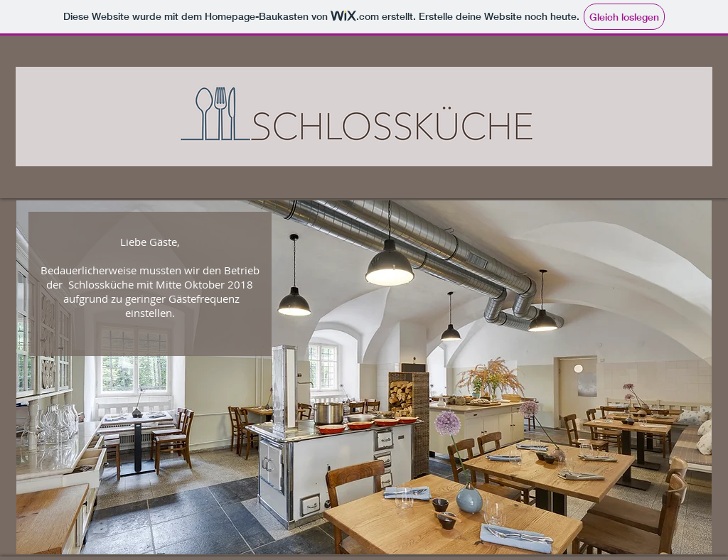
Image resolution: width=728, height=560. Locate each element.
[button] (364, 377)
